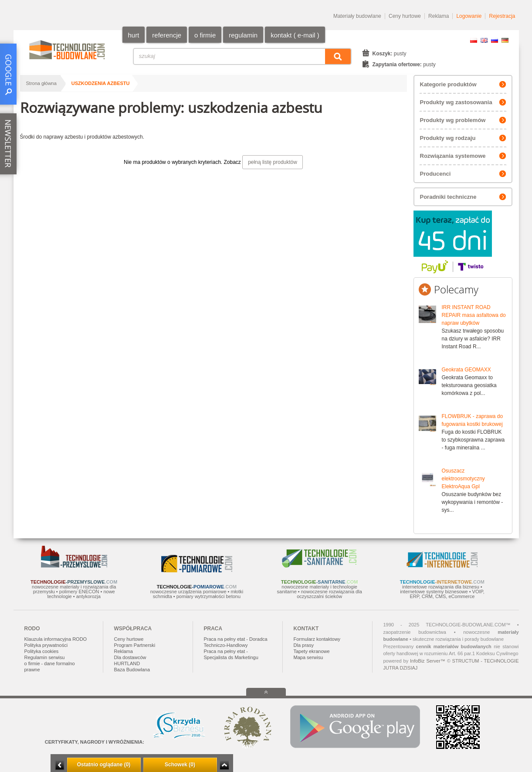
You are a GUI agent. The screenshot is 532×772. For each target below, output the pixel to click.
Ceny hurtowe (405, 16)
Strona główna (41, 83)
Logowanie (469, 16)
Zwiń (224, 765)
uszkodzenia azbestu (101, 83)
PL (474, 40)
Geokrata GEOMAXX (466, 370)
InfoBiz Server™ (428, 661)
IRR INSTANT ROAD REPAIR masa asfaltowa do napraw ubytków (474, 315)
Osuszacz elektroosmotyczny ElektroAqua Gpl (463, 479)
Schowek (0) (180, 765)
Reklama (439, 16)
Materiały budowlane (357, 16)
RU (495, 40)
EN (484, 40)
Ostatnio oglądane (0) (104, 765)
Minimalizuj (60, 765)
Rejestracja (502, 16)
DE (505, 40)
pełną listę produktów (273, 162)
